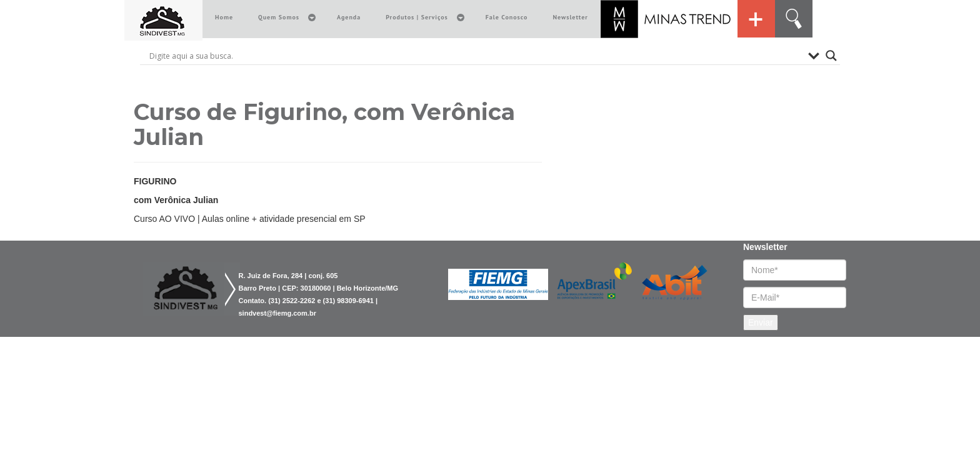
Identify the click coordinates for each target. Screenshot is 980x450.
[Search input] (476, 56)
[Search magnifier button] (831, 56)
